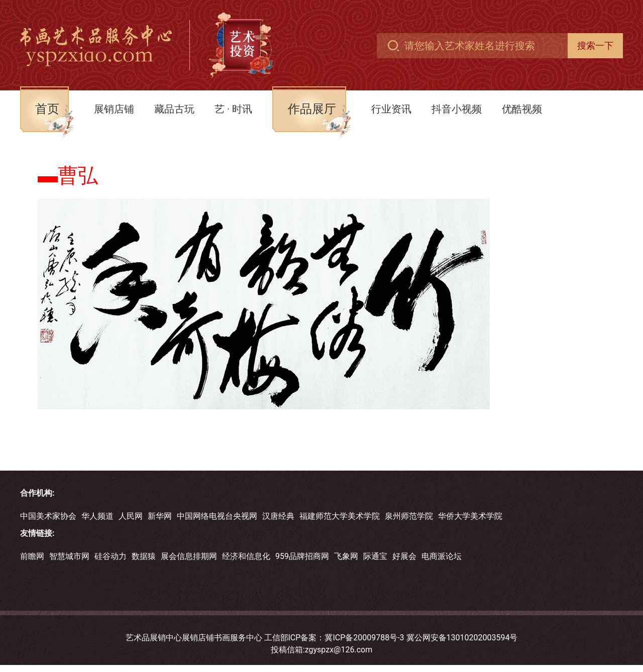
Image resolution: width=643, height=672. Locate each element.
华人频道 (97, 516)
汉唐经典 (278, 516)
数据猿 (144, 556)
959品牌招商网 (302, 556)
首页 (47, 109)
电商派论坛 (442, 556)
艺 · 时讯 (233, 109)
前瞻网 (32, 556)
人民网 (131, 516)
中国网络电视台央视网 (217, 516)
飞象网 (346, 556)
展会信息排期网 (189, 556)
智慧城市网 (69, 556)
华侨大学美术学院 (470, 516)
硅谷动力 (111, 556)
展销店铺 (114, 109)
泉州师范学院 (409, 516)
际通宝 (375, 556)
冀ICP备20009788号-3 (364, 638)
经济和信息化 (246, 556)
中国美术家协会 (48, 516)
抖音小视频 (457, 109)
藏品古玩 (174, 109)
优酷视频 (522, 109)
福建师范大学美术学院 (340, 516)
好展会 (404, 556)
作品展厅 (312, 109)
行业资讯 (391, 109)
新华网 (160, 516)
